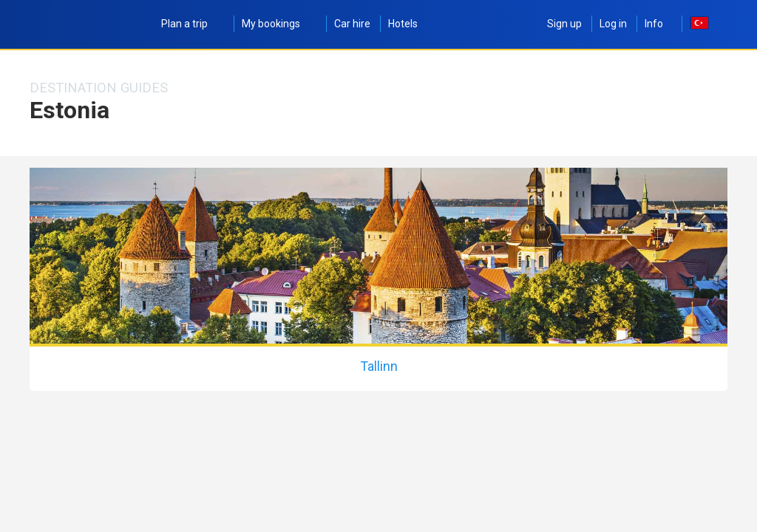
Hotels (403, 24)
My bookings (279, 24)
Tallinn (379, 366)
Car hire (352, 24)
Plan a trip (193, 24)
